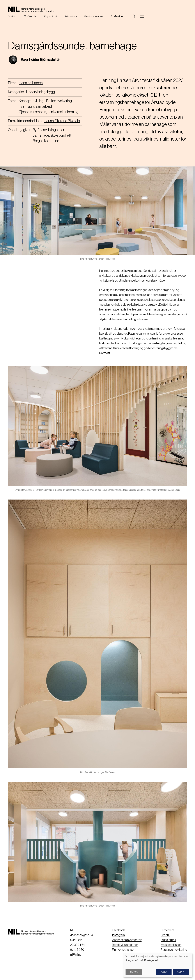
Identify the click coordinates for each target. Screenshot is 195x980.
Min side (118, 16)
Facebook (118, 930)
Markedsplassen (171, 945)
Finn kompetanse (94, 17)
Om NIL (12, 17)
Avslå (164, 972)
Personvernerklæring (174, 950)
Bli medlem (71, 17)
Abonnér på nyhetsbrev (127, 940)
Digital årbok (51, 17)
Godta (181, 972)
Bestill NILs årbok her (125, 945)
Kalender (32, 16)
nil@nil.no (76, 955)
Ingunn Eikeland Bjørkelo (62, 121)
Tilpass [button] (134, 972)
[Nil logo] (31, 9)
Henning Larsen (31, 83)
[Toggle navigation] (142, 16)
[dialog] (158, 965)
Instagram (118, 935)
